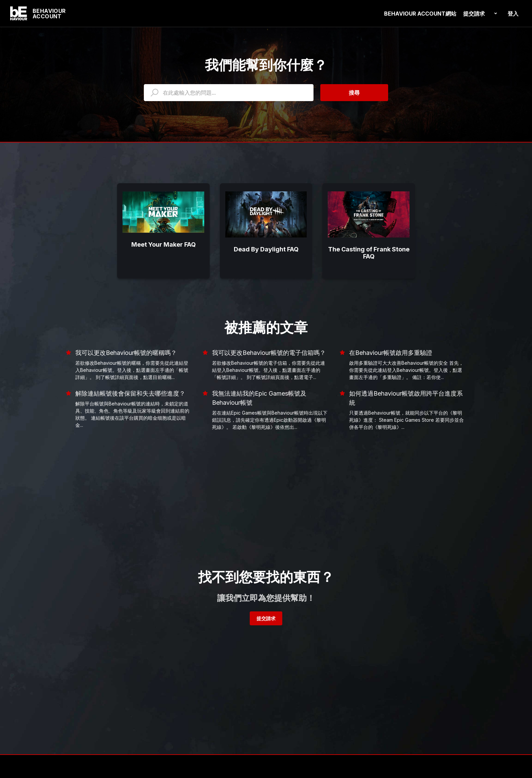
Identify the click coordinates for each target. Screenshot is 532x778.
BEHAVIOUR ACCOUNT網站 (420, 14)
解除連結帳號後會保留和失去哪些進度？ (130, 393)
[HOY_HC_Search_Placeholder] (229, 93)
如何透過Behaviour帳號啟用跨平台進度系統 (406, 398)
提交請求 (474, 14)
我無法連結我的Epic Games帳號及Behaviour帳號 (259, 398)
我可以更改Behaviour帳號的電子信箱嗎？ (269, 353)
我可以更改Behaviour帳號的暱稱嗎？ (126, 353)
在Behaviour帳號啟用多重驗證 (391, 353)
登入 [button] (513, 14)
